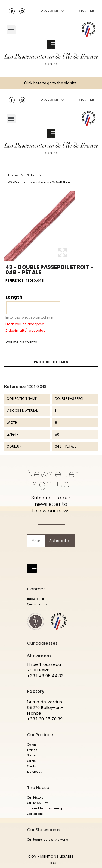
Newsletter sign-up (53, 479)
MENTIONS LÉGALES (57, 856)
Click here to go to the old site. (51, 83)
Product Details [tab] (51, 362)
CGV (32, 856)
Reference (15, 386)
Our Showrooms (44, 830)
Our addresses (43, 643)
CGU (52, 863)
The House (38, 788)
